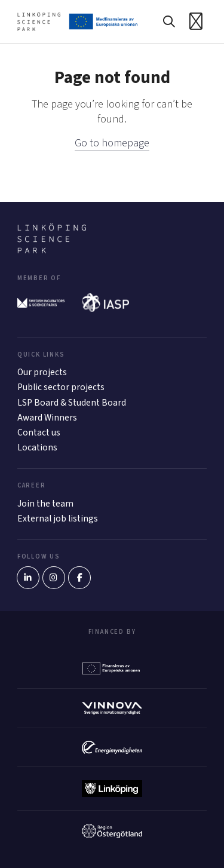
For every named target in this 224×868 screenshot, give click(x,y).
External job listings (58, 519)
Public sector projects (61, 387)
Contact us (39, 433)
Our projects (42, 372)
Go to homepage (112, 143)
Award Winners (47, 418)
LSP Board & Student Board (72, 403)
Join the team (45, 504)
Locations (37, 447)
